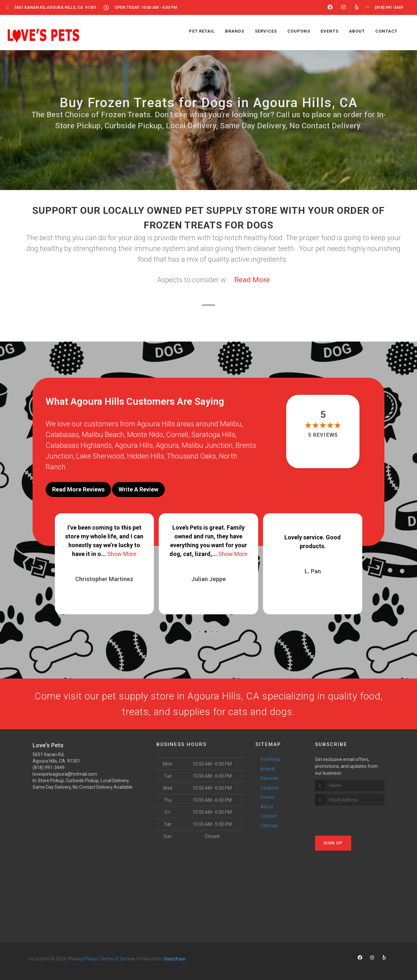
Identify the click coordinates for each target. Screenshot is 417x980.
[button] (200, 632)
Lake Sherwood (100, 456)
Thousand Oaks (191, 456)
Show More (122, 554)
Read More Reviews (78, 489)
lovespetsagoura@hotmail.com (65, 774)
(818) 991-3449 (49, 768)
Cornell (177, 435)
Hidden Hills (145, 456)
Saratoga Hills (213, 435)
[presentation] (350, 818)
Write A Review (138, 489)
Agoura (167, 445)
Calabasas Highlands (79, 445)
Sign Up (333, 843)
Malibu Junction (207, 445)
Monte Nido (145, 435)
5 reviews (323, 435)
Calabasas (62, 435)
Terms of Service (118, 959)
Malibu (231, 424)
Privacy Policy (83, 959)
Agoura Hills (134, 445)
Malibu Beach (103, 435)
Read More (252, 280)
